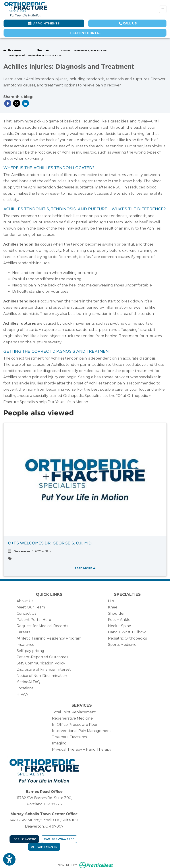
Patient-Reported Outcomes (42, 657)
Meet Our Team (31, 607)
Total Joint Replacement (74, 712)
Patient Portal (85, 33)
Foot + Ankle (119, 620)
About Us (25, 601)
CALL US (128, 23)
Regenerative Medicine (72, 718)
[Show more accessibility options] (9, 860)
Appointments (44, 847)
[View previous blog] (12, 50)
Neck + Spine (120, 626)
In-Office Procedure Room (76, 725)
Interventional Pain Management (82, 731)
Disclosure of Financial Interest (44, 669)
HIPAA (22, 694)
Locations (25, 688)
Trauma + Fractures (69, 737)
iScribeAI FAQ (28, 682)
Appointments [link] (44, 23)
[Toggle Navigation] (163, 9)
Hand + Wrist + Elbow (127, 632)
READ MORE (85, 568)
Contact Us (26, 613)
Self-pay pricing (30, 651)
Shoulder (116, 613)
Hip (111, 601)
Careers (23, 632)
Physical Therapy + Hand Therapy (82, 749)
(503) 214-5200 (24, 839)
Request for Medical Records (42, 626)
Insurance (25, 645)
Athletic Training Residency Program (49, 638)
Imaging (59, 743)
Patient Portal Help (34, 620)
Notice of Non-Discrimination (42, 676)
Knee (113, 607)
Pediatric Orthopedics (127, 638)
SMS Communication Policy (41, 663)
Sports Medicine (122, 645)
